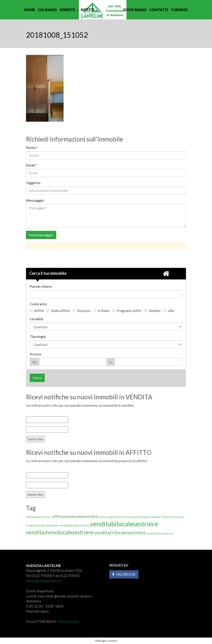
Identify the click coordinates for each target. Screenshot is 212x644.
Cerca (37, 378)
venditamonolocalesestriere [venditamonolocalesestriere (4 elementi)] (60, 532)
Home (30, 10)
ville (169, 311)
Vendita (152, 311)
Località (36, 319)
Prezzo (36, 354)
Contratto (38, 304)
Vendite (69, 10)
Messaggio (35, 200)
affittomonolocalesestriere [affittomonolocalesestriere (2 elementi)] (75, 516)
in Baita (101, 311)
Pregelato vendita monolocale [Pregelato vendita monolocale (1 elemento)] (42, 525)
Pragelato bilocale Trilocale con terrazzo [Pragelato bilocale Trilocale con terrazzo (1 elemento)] (162, 517)
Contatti (159, 10)
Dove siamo (135, 10)
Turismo (179, 10)
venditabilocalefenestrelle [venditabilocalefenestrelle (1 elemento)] (74, 525)
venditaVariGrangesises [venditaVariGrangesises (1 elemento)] (160, 533)
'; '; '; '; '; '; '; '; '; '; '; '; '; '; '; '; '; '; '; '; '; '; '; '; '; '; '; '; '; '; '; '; (106, 344)
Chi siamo (47, 10)
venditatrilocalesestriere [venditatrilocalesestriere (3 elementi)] (120, 532)
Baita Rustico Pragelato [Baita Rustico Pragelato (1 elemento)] (127, 517)
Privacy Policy (69, 621)
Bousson (82, 311)
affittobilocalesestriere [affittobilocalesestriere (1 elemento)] (39, 517)
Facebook (124, 574)
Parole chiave (41, 286)
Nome (33, 147)
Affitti (89, 10)
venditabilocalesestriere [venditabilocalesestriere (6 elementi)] (124, 524)
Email (33, 165)
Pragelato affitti (127, 311)
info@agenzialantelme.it (44, 581)
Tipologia (38, 336)
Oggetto (33, 183)
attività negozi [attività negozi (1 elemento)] (106, 517)
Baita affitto (58, 311)
